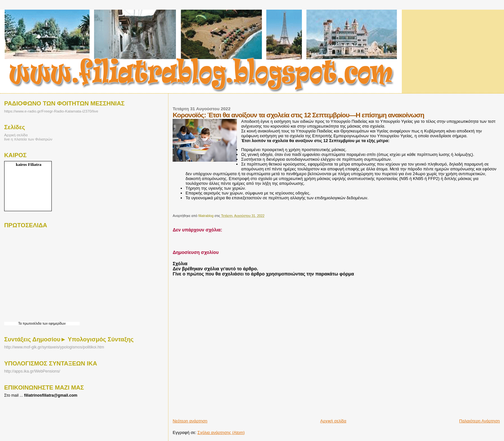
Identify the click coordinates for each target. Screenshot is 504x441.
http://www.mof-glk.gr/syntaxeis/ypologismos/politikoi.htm (54, 347)
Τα (21, 324)
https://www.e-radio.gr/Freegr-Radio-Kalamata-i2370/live (51, 111)
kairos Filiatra (29, 164)
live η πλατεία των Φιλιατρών (28, 139)
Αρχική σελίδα (333, 421)
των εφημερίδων (54, 324)
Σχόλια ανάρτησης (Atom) (221, 432)
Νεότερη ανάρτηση (190, 421)
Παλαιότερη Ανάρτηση (480, 421)
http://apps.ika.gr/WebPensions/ (32, 371)
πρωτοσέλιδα (32, 324)
